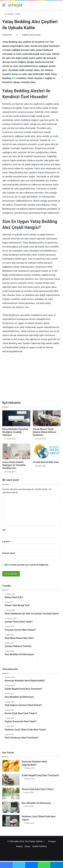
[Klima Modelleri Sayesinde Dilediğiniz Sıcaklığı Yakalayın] (16, 418)
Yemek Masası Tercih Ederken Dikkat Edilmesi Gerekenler (45, 432)
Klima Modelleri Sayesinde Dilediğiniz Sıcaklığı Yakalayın (15, 432)
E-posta (7, 542)
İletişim (19, 846)
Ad (4, 530)
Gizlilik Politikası (40, 846)
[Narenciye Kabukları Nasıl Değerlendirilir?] (11, 766)
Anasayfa (8, 14)
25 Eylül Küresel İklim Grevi (46, 462)
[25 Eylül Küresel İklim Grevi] (47, 451)
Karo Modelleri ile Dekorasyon (36, 803)
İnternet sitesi (9, 553)
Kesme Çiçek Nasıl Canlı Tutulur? (38, 789)
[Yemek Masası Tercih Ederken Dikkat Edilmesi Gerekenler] (47, 418)
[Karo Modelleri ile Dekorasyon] (11, 807)
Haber (18, 14)
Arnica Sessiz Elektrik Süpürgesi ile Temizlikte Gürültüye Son (14, 465)
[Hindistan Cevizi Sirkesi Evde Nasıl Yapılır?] (11, 821)
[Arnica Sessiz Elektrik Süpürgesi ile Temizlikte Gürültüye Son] (16, 451)
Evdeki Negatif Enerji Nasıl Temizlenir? (41, 775)
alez (14, 78)
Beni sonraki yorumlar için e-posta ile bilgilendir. (27, 565)
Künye (27, 846)
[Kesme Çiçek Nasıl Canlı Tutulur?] (11, 793)
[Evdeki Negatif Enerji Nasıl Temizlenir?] (11, 780)
